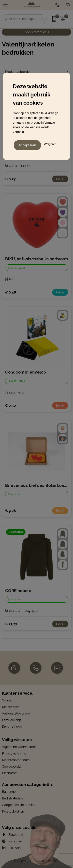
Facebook (12, 835)
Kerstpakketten (13, 811)
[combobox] (20, 19)
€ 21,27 (11, 624)
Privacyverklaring (14, 753)
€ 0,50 (10, 405)
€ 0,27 (10, 179)
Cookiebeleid (11, 767)
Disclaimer (9, 773)
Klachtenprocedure (16, 760)
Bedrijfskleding (12, 798)
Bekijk (60, 179)
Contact (8, 700)
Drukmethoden (13, 727)
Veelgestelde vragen (17, 713)
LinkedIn (11, 848)
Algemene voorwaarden (19, 747)
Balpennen (10, 792)
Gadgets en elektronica (19, 805)
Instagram (13, 841)
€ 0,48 (11, 292)
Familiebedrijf (11, 720)
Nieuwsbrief (10, 707)
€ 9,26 (10, 511)
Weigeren (50, 144)
